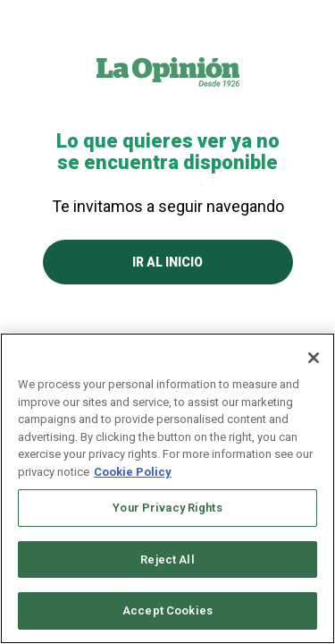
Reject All (167, 559)
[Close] (314, 358)
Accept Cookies (167, 610)
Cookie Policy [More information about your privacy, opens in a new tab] (133, 472)
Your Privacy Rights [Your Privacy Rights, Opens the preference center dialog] (167, 508)
